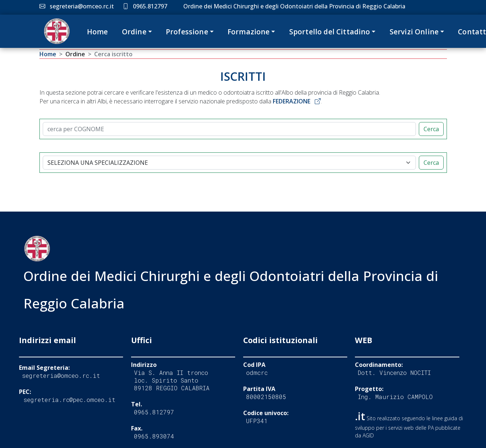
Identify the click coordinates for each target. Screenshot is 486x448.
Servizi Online (414, 32)
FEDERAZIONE (297, 101)
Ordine (134, 32)
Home (97, 32)
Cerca (431, 129)
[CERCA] (229, 129)
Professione (187, 32)
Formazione (249, 32)
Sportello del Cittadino (330, 32)
